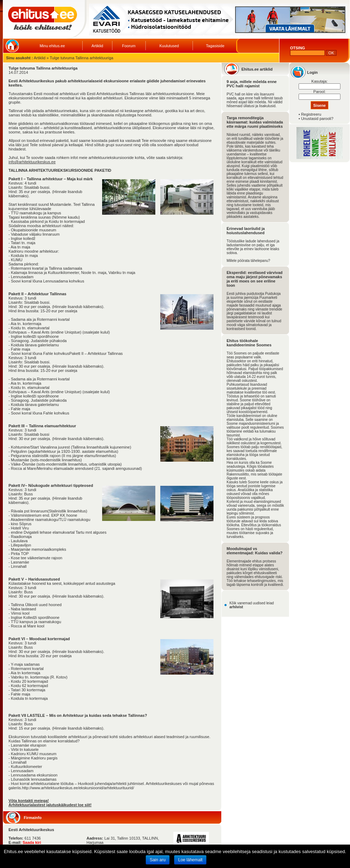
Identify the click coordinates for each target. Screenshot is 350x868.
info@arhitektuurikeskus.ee (32, 162)
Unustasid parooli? (317, 119)
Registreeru (311, 114)
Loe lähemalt (190, 860)
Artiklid (97, 46)
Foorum (129, 46)
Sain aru (158, 860)
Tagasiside (215, 46)
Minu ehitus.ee (52, 46)
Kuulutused (169, 46)
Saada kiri (32, 842)
